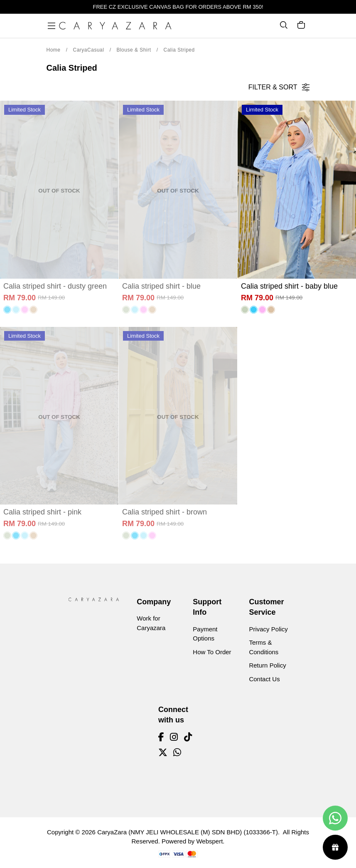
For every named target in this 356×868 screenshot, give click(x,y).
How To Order (212, 652)
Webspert (209, 841)
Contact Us (264, 679)
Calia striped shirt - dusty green (55, 286)
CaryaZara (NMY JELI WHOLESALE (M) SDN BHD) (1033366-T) (188, 832)
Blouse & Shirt (134, 50)
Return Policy (267, 665)
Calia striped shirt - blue (161, 286)
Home (54, 50)
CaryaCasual (89, 50)
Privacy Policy (268, 629)
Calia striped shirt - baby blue (289, 286)
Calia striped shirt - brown (164, 512)
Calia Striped (179, 50)
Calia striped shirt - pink (42, 512)
